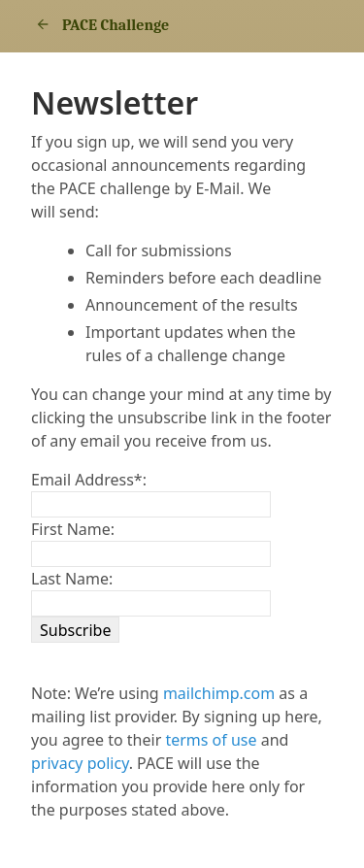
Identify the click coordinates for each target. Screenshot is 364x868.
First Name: (73, 529)
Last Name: (72, 579)
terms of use (211, 740)
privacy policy (80, 763)
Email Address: (89, 480)
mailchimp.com (219, 693)
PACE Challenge (100, 25)
